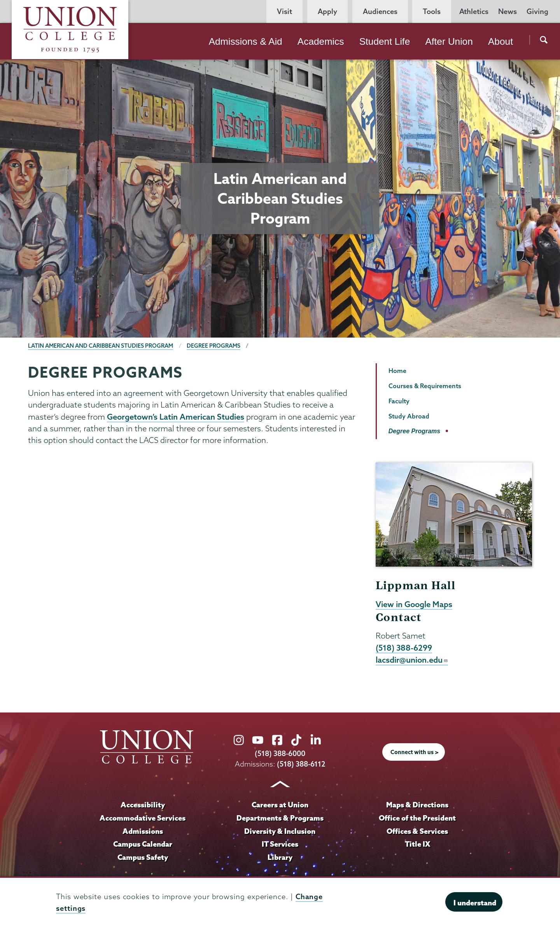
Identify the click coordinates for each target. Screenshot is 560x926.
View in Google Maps (414, 604)
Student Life (385, 41)
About (500, 41)
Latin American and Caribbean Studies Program (101, 346)
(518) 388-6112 (301, 764)
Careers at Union (280, 805)
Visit (284, 11)
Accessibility (143, 805)
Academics (321, 41)
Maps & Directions (417, 805)
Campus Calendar (143, 844)
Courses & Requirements (425, 386)
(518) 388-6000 (280, 754)
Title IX (417, 844)
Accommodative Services (143, 818)
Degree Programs (213, 346)
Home (397, 371)
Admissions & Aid (246, 41)
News (507, 11)
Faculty (399, 401)
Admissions (143, 831)
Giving (537, 11)
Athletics (474, 11)
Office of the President (417, 818)
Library (280, 857)
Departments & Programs (280, 818)
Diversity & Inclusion (280, 831)
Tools (432, 11)
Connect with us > (415, 752)
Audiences (380, 11)
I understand (475, 903)
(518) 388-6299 (404, 648)
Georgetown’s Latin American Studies (176, 417)
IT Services (280, 844)
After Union (449, 41)
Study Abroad (409, 416)
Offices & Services (417, 831)
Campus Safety (143, 857)
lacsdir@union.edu (412, 660)
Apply (327, 11)
